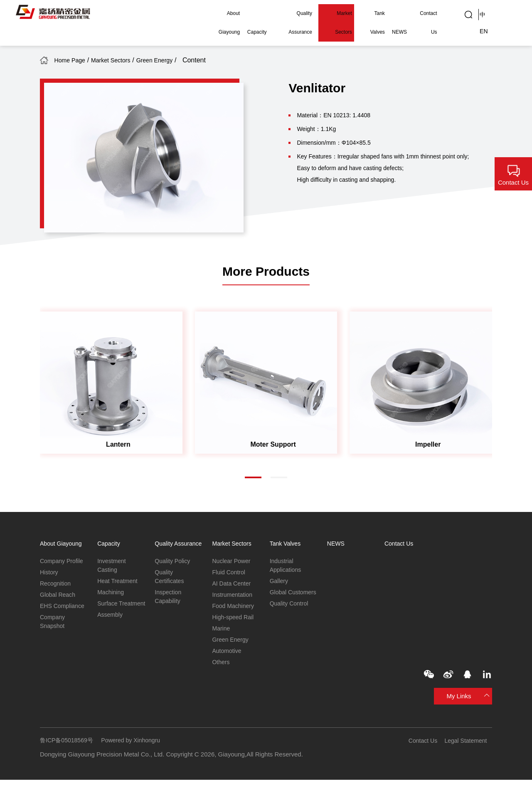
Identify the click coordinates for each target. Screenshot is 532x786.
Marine (222, 632)
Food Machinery (234, 609)
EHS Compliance (64, 609)
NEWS (397, 13)
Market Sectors (329, 13)
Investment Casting (112, 566)
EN (507, 14)
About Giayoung (210, 13)
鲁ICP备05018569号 (68, 747)
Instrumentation (233, 597)
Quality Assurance (284, 13)
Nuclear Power (232, 561)
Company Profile (63, 561)
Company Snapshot (53, 625)
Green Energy (189, 60)
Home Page (78, 60)
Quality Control (290, 615)
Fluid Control (230, 573)
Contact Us (425, 13)
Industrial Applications (287, 566)
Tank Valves (367, 13)
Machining (111, 594)
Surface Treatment (111, 611)
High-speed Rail (234, 620)
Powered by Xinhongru (136, 747)
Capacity (246, 13)
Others (221, 668)
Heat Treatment (119, 582)
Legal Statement (469, 747)
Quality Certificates (170, 587)
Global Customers (285, 599)
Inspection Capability (169, 608)
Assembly (111, 627)
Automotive (228, 656)
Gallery (280, 582)
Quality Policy (174, 570)
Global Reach (59, 597)
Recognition (56, 585)
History (50, 573)
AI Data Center (233, 585)
